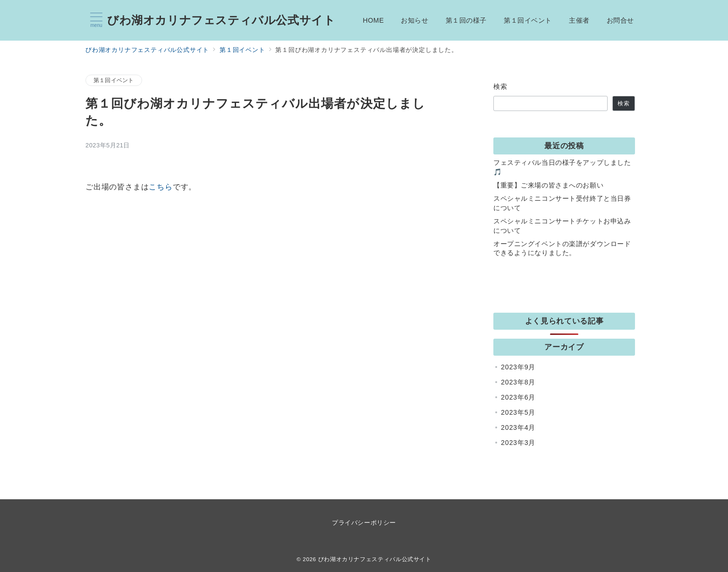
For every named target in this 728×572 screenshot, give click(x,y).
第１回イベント (114, 80)
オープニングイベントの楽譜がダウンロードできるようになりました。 (562, 248)
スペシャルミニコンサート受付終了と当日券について (562, 203)
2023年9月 (518, 367)
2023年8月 (518, 382)
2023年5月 (518, 412)
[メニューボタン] (96, 20)
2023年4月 (518, 427)
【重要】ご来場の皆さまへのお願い (548, 185)
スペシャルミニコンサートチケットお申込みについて (562, 226)
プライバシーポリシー (364, 523)
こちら (161, 187)
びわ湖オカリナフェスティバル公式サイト (221, 20)
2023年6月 (518, 397)
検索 (501, 86)
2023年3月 (518, 443)
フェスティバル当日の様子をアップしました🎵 (562, 167)
